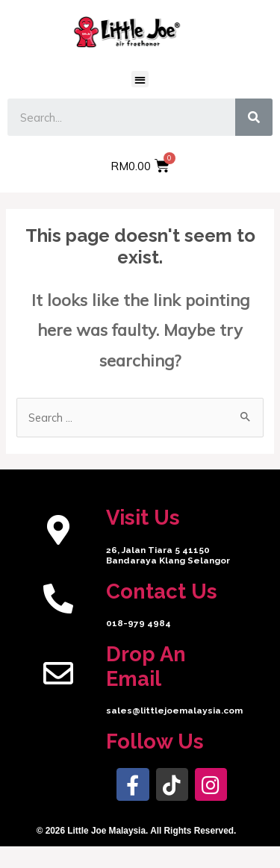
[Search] (254, 117)
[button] (140, 79)
